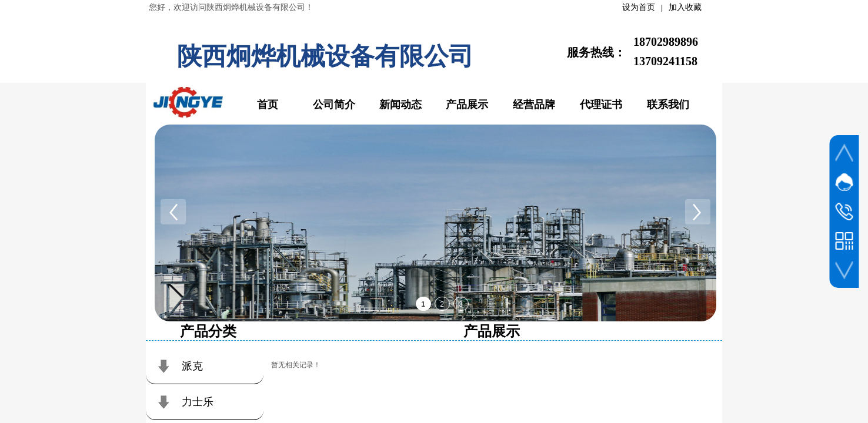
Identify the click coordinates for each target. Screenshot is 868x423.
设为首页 (639, 7)
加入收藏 (685, 7)
